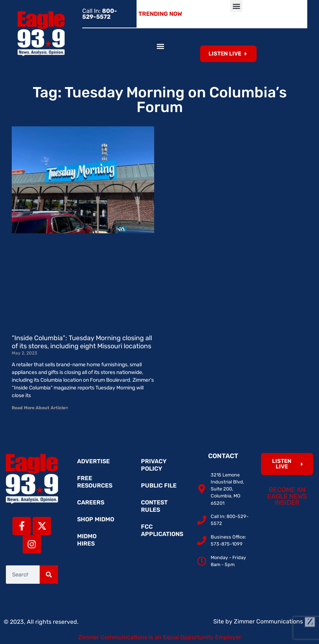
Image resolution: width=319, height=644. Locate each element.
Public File (159, 485)
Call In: (100, 14)
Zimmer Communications (275, 621)
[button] (236, 6)
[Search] (49, 575)
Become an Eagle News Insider (287, 496)
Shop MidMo (96, 519)
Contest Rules (154, 506)
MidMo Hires (87, 540)
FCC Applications (162, 530)
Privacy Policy (154, 465)
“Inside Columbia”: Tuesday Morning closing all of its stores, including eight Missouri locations (82, 342)
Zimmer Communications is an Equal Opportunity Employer (160, 637)
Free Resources (95, 482)
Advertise (93, 461)
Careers (91, 502)
